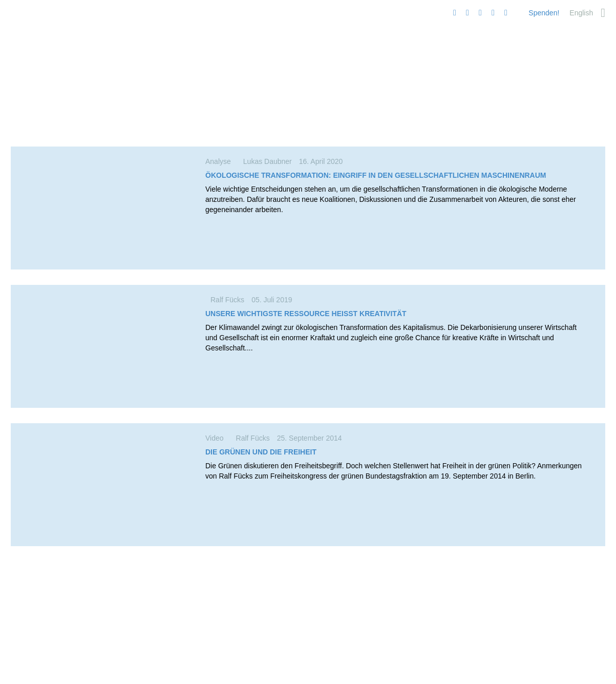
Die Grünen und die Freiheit (261, 452)
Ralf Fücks (227, 300)
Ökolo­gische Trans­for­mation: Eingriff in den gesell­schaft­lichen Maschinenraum (376, 175)
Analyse (222, 161)
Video (218, 438)
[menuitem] (581, 13)
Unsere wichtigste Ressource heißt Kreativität (306, 314)
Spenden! (544, 13)
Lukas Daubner (268, 161)
